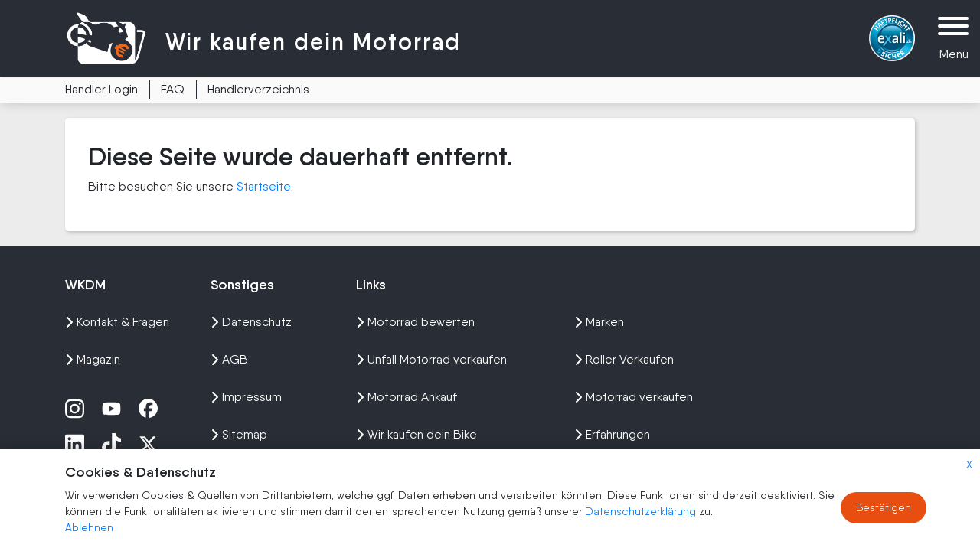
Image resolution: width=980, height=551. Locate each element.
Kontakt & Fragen (117, 322)
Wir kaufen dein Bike (416, 434)
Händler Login (101, 89)
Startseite (264, 186)
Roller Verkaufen (624, 359)
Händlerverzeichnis (258, 89)
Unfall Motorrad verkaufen (431, 359)
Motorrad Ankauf (407, 397)
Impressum (246, 397)
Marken (599, 322)
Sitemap (239, 434)
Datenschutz (251, 322)
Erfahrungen (612, 434)
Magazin (93, 359)
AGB (229, 359)
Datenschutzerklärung (642, 511)
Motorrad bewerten (415, 322)
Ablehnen (89, 527)
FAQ (173, 89)
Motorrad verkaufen (634, 397)
